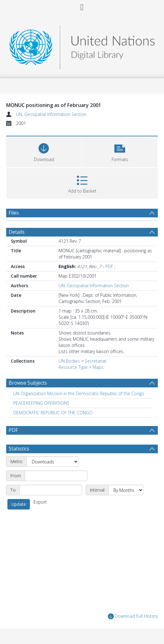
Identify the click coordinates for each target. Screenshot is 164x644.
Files (14, 213)
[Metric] (53, 462)
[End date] (51, 490)
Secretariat (96, 361)
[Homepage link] (82, 46)
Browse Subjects (28, 383)
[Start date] (56, 476)
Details (17, 232)
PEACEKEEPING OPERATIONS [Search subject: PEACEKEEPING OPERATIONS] (41, 403)
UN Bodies (69, 361)
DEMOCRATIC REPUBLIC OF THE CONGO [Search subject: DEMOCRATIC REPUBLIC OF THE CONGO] (53, 413)
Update (19, 504)
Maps (98, 367)
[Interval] (126, 490)
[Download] (44, 151)
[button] (120, 151)
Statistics (19, 449)
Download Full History (133, 616)
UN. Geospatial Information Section (51, 114)
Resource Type (73, 367)
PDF (109, 266)
